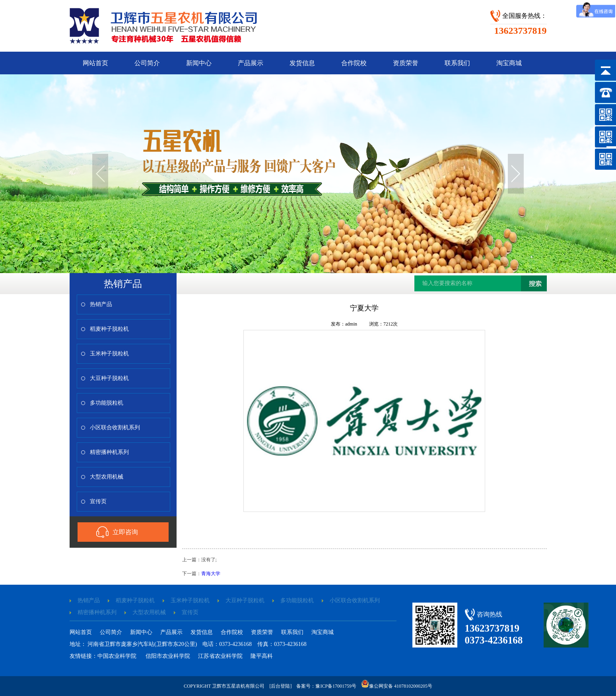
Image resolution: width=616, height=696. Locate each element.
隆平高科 (262, 656)
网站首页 (95, 63)
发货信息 (302, 63)
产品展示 (251, 63)
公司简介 (147, 63)
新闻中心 (199, 63)
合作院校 (354, 63)
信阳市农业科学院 (168, 656)
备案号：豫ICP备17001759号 (326, 686)
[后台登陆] (280, 686)
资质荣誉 (406, 63)
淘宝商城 (509, 63)
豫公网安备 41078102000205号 (397, 686)
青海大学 (211, 574)
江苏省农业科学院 (220, 656)
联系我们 (457, 63)
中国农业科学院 (118, 656)
